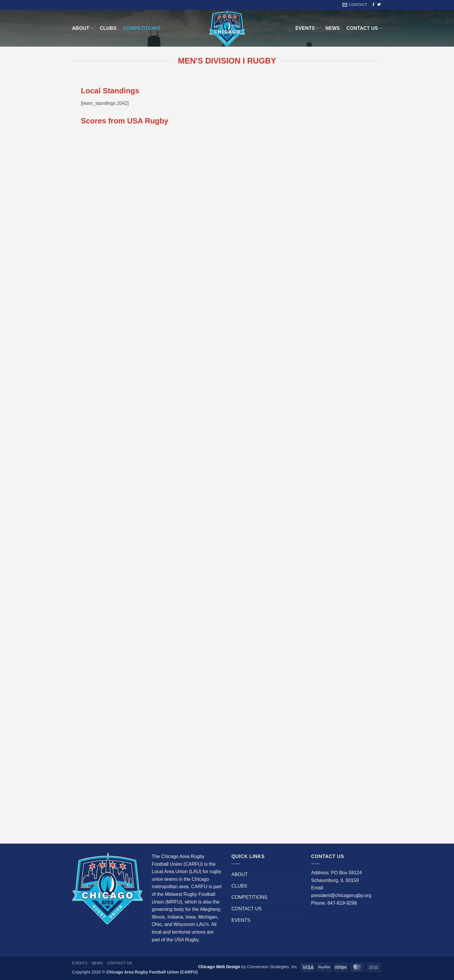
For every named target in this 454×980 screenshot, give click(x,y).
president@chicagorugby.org (341, 895)
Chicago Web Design (219, 967)
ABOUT (83, 28)
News (333, 28)
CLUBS (108, 28)
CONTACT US (364, 28)
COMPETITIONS (144, 28)
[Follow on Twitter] (379, 5)
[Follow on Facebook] (373, 5)
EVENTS (307, 28)
